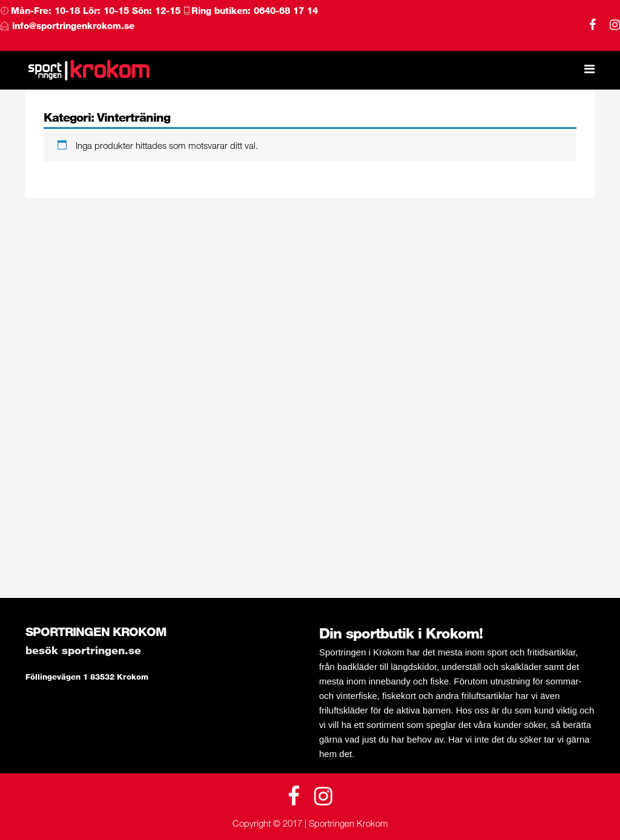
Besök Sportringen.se (83, 650)
